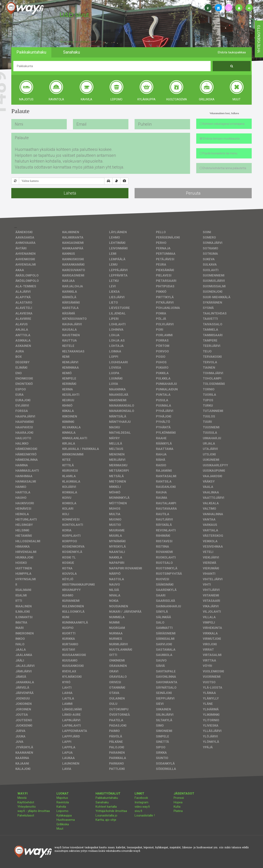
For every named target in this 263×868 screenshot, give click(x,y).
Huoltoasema (66, 820)
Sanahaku (102, 802)
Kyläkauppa (64, 815)
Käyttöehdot (26, 802)
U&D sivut (74, 15)
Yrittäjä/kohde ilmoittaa (111, 811)
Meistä (22, 798)
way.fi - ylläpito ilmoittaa (34, 811)
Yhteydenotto (27, 807)
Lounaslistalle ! (145, 815)
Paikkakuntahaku (107, 798)
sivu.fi (138, 811)
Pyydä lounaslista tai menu (219, 153)
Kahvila (61, 807)
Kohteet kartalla (106, 807)
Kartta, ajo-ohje (106, 820)
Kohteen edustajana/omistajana (222, 124)
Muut (60, 829)
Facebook (141, 798)
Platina (178, 811)
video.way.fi (142, 807)
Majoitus (62, 798)
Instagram (141, 802)
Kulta (177, 807)
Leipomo (62, 811)
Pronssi (179, 798)
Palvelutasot (26, 815)
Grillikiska (63, 824)
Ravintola (63, 802)
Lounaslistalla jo (106, 815)
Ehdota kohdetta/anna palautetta (223, 168)
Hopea (178, 802)
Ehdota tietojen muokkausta (220, 139)
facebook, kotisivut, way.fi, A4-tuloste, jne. (75, 42)
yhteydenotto (259, 39)
